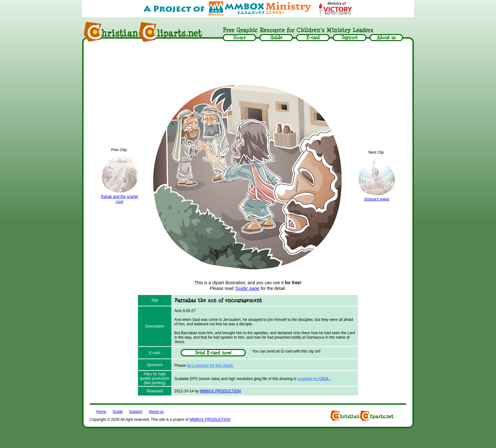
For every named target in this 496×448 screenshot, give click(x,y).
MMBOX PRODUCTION (220, 391)
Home (101, 412)
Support (136, 412)
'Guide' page (247, 288)
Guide (118, 412)
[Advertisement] (248, 62)
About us (156, 412)
